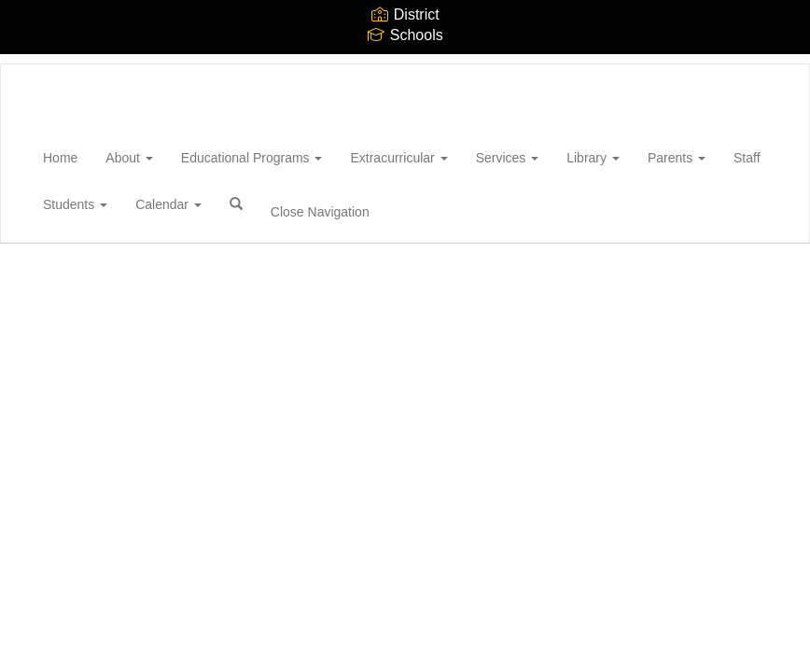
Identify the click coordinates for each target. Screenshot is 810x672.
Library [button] (593, 158)
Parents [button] (677, 158)
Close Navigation (320, 212)
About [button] (129, 158)
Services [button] (508, 158)
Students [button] (75, 204)
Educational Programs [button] (252, 158)
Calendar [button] (168, 204)
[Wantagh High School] (29, 64)
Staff (747, 158)
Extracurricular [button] (398, 158)
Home (60, 158)
